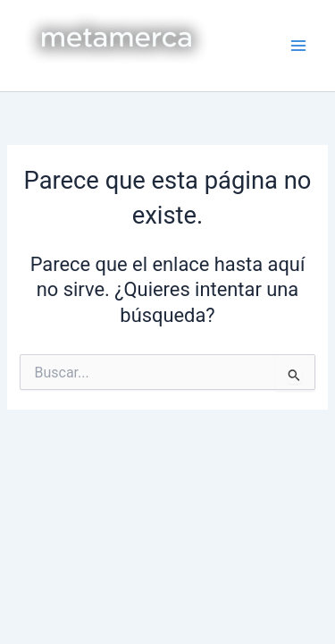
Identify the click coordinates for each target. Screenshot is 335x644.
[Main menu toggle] (298, 46)
